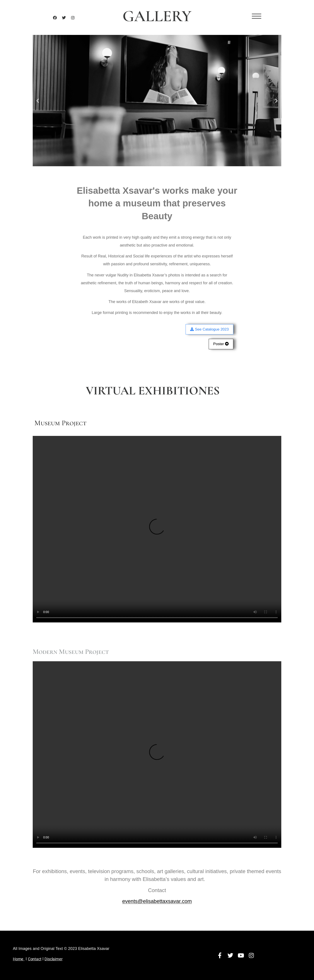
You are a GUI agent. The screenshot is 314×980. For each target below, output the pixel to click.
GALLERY (157, 16)
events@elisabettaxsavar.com (157, 901)
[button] (38, 100)
